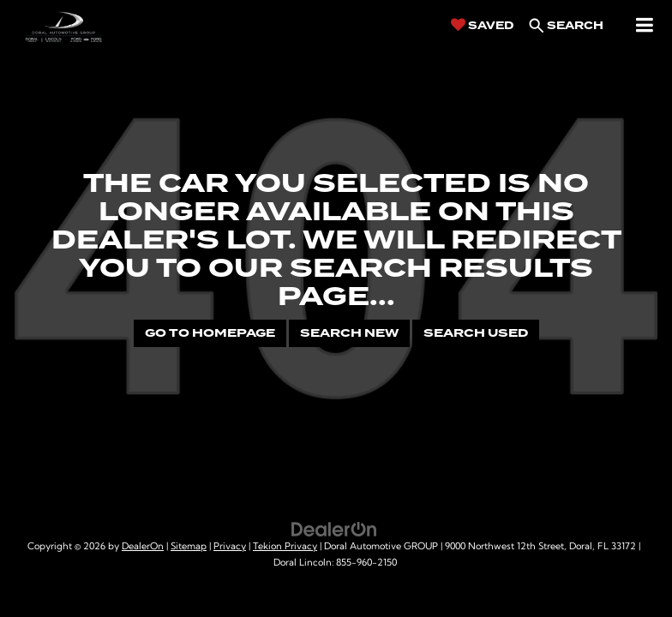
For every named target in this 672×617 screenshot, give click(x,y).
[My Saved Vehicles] (482, 25)
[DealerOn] (334, 529)
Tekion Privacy (285, 547)
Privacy (230, 547)
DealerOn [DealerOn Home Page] (143, 547)
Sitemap (189, 547)
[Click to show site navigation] (645, 26)
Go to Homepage (210, 333)
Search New (349, 333)
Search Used (476, 333)
